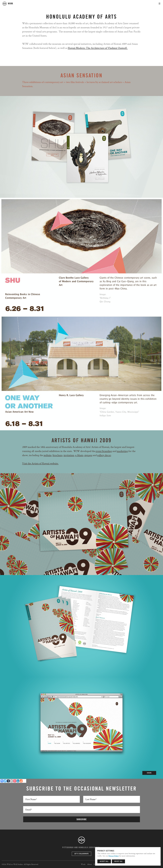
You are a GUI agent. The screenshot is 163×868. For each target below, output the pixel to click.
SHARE (149, 773)
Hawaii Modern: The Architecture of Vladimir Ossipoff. (98, 48)
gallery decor (104, 455)
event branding (104, 451)
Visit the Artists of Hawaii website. (40, 463)
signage (88, 455)
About (89, 864)
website (47, 455)
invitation (69, 455)
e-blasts (79, 455)
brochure (58, 455)
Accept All (104, 861)
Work (83, 864)
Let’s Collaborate (82, 854)
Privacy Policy (114, 856)
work (10, 4)
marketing (122, 451)
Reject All (118, 861)
